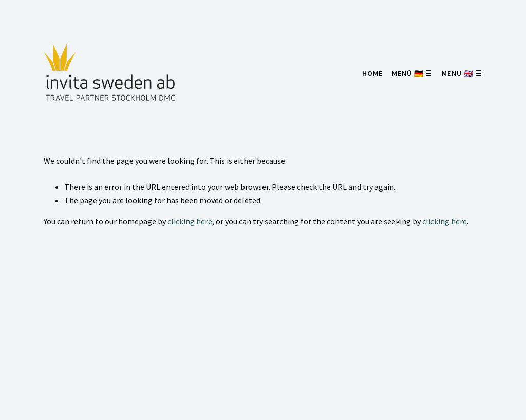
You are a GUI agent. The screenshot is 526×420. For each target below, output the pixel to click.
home (372, 73)
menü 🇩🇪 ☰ (412, 73)
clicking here (190, 221)
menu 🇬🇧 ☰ (462, 73)
